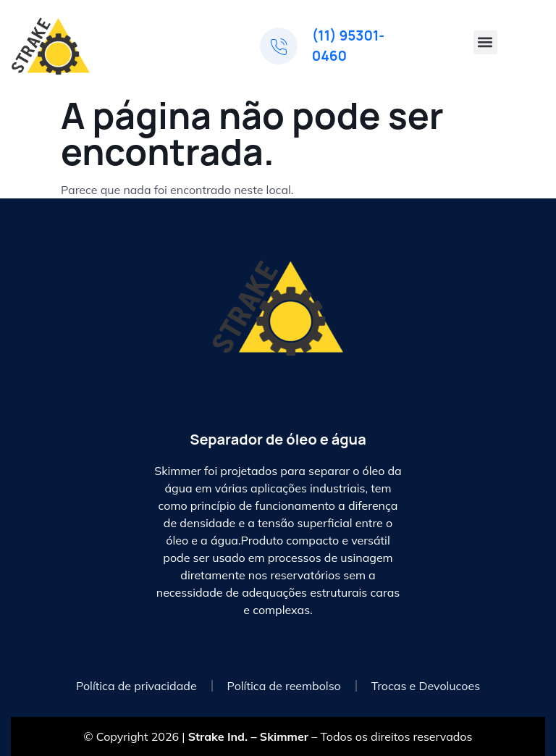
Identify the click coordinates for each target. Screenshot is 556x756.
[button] (485, 42)
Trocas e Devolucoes (426, 686)
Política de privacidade (136, 686)
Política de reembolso (284, 686)
